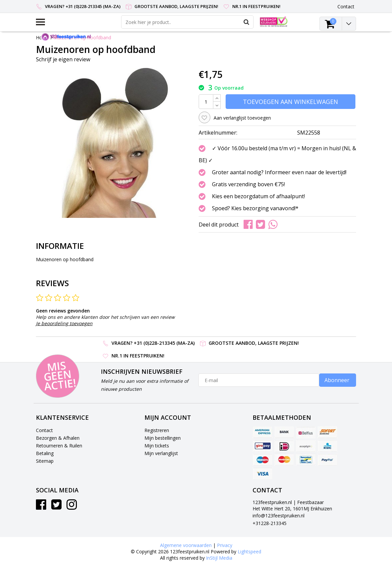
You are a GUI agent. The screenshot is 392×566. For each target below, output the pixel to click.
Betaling (45, 453)
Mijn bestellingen (163, 438)
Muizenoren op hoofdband (82, 37)
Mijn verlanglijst (161, 453)
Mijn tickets (157, 446)
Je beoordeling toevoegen (64, 323)
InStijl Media (219, 558)
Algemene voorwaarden (186, 545)
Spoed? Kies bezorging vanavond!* (255, 208)
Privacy (225, 545)
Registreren (157, 430)
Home (43, 37)
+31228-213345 (270, 523)
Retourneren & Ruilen (59, 446)
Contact (44, 430)
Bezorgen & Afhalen (58, 438)
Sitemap (45, 461)
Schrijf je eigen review (63, 59)
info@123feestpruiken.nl (279, 516)
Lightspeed (249, 552)
